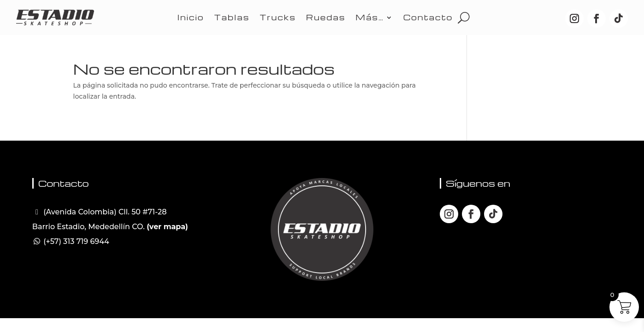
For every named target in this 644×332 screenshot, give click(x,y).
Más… (369, 17)
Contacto (428, 17)
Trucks (278, 17)
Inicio (191, 17)
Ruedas (326, 17)
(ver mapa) (167, 227)
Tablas (232, 17)
